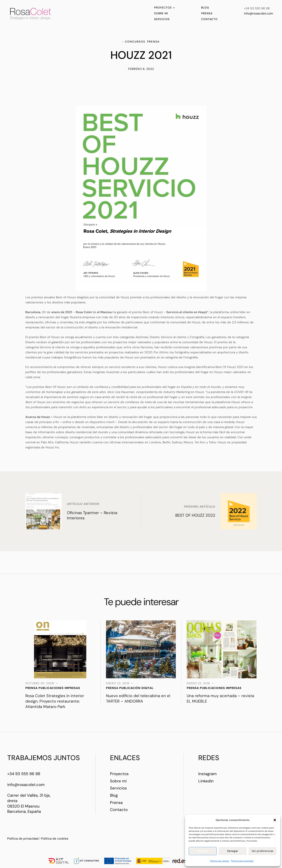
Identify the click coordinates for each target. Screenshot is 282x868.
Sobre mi (118, 781)
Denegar (233, 851)
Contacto (119, 810)
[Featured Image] (60, 649)
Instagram (207, 774)
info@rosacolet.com (258, 13)
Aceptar (203, 851)
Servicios (118, 788)
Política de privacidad (242, 861)
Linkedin (206, 781)
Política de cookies (220, 861)
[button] (275, 820)
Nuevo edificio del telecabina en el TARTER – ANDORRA (138, 698)
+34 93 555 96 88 (24, 774)
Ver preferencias (262, 851)
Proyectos (119, 774)
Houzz (203, 312)
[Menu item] (164, 8)
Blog (114, 795)
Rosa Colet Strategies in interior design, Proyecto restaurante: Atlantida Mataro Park (55, 701)
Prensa (116, 803)
